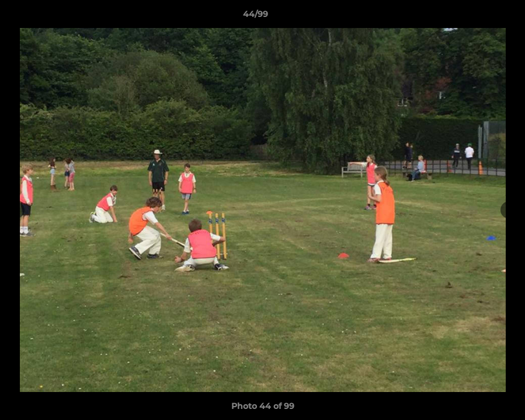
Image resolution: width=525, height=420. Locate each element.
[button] (476, 17)
